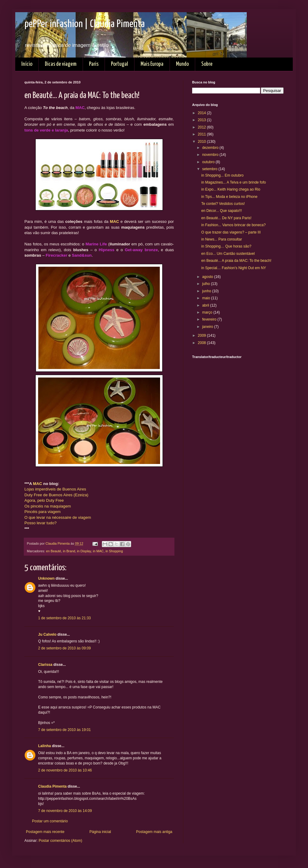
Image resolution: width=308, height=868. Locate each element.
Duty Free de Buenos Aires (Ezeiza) (56, 495)
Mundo (182, 64)
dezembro (211, 148)
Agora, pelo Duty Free (44, 500)
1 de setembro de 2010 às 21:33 (64, 618)
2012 (202, 127)
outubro (209, 162)
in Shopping (114, 551)
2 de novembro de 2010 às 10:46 (65, 770)
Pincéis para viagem (43, 512)
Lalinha (45, 746)
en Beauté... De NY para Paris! (226, 218)
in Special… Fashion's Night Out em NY (234, 268)
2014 (202, 113)
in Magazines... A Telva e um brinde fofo (234, 182)
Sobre (207, 64)
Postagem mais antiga (154, 832)
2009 (202, 336)
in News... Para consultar (222, 239)
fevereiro (210, 319)
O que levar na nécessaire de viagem (58, 517)
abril (206, 305)
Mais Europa (152, 64)
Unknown (46, 578)
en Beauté (54, 551)
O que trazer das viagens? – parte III (231, 232)
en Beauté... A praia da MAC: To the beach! (236, 261)
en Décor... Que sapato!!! (222, 211)
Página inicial (100, 832)
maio (207, 298)
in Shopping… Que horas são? (226, 246)
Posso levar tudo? (41, 523)
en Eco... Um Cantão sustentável (228, 254)
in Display (84, 551)
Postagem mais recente (45, 832)
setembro (210, 169)
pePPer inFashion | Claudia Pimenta (85, 24)
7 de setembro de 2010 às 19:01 (64, 730)
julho (207, 284)
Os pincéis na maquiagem (48, 506)
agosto (208, 277)
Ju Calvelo (47, 634)
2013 (202, 120)
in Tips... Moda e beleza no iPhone (229, 197)
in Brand (69, 551)
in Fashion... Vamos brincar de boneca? (233, 225)
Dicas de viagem (61, 64)
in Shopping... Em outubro (222, 175)
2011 (202, 134)
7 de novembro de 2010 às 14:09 (65, 811)
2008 (202, 343)
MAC (114, 221)
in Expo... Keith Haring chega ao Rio (231, 189)
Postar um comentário (50, 821)
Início (27, 64)
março (208, 312)
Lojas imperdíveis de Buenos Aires (55, 489)
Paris (94, 64)
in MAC (98, 551)
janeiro (208, 327)
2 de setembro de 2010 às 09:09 (64, 648)
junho (207, 291)
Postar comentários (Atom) (61, 841)
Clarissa (45, 665)
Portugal (120, 64)
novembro (211, 155)
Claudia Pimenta (52, 786)
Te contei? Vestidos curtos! (223, 204)
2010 (202, 142)
